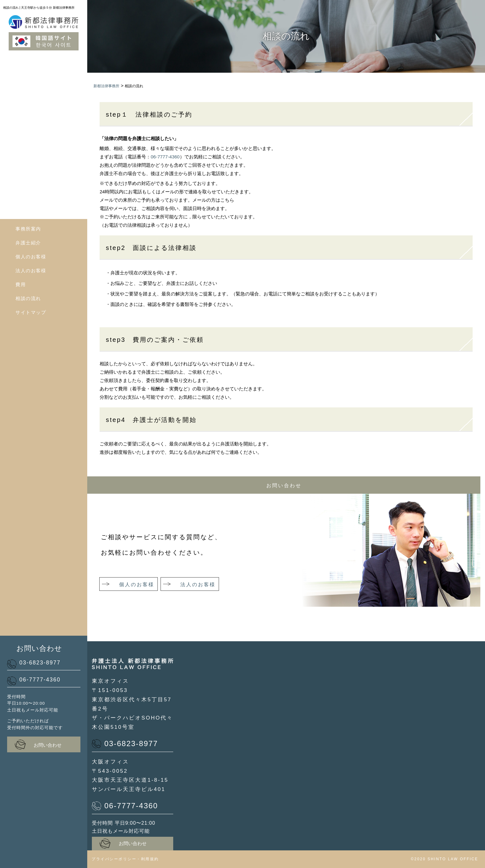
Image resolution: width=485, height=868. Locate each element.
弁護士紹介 (28, 243)
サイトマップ (31, 312)
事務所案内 (28, 229)
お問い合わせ (38, 745)
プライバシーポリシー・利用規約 (125, 859)
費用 (21, 284)
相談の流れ (28, 298)
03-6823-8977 (34, 664)
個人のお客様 (31, 257)
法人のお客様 (31, 271)
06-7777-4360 (34, 681)
